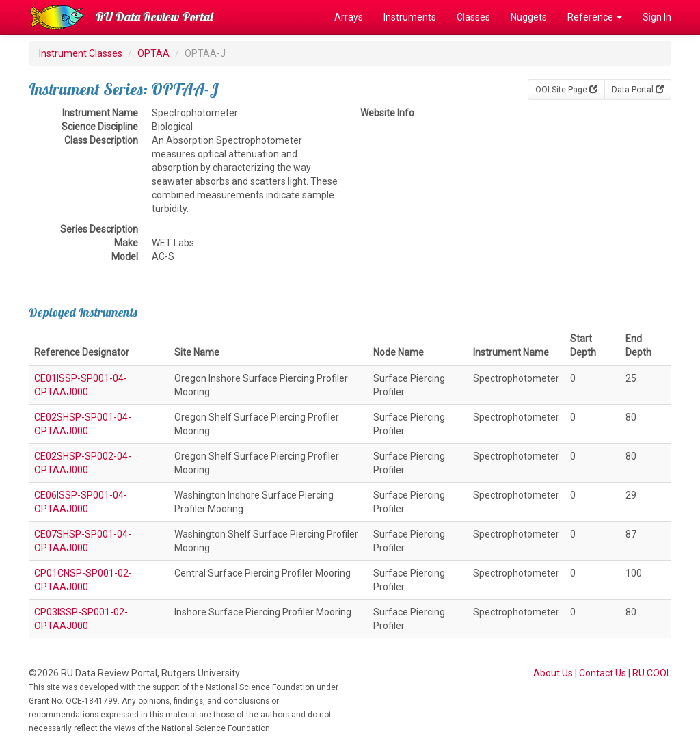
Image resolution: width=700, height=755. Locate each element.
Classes (473, 17)
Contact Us (603, 673)
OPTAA (153, 53)
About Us (553, 673)
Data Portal (638, 90)
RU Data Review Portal (154, 17)
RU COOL (652, 673)
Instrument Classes (81, 53)
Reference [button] (595, 17)
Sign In (657, 17)
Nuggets (529, 17)
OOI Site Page (566, 90)
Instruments (410, 17)
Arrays (349, 17)
